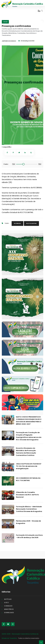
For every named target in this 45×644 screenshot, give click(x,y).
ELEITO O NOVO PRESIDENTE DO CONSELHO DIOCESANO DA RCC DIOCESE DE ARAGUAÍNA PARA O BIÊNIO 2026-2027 (29, 420)
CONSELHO (8, 606)
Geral (5, 22)
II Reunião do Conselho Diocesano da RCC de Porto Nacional (27, 495)
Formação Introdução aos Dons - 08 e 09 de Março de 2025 (29, 536)
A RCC (7, 603)
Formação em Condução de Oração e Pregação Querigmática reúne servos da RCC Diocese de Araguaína (29, 436)
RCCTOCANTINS (31, 223)
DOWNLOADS (9, 613)
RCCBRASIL (17, 223)
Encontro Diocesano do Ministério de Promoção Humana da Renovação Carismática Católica (26, 452)
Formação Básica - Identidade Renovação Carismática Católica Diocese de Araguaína (29, 509)
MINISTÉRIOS (9, 609)
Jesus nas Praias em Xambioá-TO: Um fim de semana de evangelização (29, 466)
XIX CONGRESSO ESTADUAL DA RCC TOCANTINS (28, 479)
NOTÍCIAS (8, 599)
